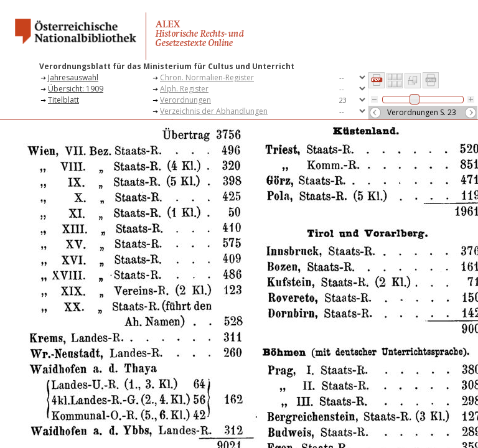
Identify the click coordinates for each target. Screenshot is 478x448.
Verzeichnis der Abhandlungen (214, 111)
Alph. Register (184, 89)
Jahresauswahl (73, 77)
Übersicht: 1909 (76, 89)
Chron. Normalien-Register (207, 77)
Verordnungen (185, 100)
